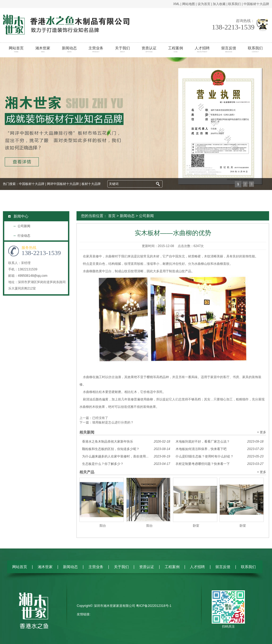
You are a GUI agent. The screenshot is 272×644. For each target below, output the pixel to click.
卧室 (196, 526)
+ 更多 (262, 432)
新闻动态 (69, 49)
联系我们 (235, 4)
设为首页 (204, 4)
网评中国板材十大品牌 (63, 184)
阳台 (103, 526)
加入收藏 (219, 4)
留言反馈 (229, 49)
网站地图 (189, 4)
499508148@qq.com (33, 276)
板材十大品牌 (91, 184)
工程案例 (176, 49)
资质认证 (149, 49)
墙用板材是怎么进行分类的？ (113, 422)
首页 (112, 216)
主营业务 (96, 49)
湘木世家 (43, 49)
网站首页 (16, 49)
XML (176, 4)
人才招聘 (202, 49)
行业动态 (24, 236)
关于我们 (123, 49)
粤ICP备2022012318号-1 (154, 606)
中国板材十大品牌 (256, 4)
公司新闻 (24, 226)
